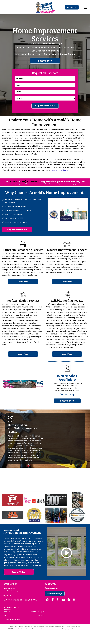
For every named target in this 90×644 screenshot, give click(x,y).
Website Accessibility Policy (73, 639)
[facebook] (53, 613)
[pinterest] (74, 613)
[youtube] (63, 613)
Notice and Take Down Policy (56, 639)
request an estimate (60, 170)
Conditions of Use (42, 639)
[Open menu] (85, 7)
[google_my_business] (47, 613)
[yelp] (69, 613)
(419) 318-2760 (51, 601)
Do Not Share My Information (28, 639)
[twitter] (58, 613)
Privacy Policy (13, 639)
